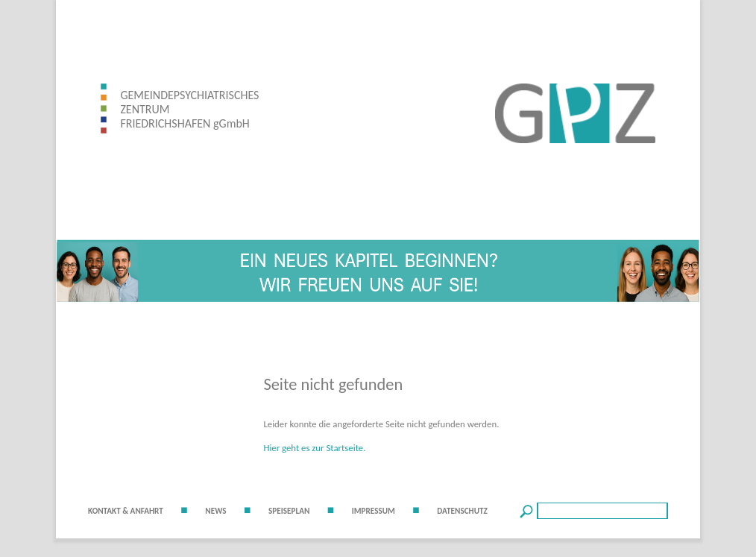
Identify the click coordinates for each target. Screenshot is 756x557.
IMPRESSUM (374, 511)
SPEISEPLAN (289, 511)
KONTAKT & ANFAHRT (126, 511)
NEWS (215, 511)
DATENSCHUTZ (462, 511)
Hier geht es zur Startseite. (314, 448)
